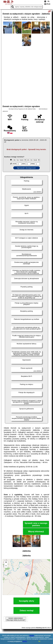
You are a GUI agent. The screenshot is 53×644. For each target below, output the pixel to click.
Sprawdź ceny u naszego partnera (36, 525)
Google (32, 636)
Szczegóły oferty (26, 601)
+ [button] (6, 563)
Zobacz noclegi (26, 611)
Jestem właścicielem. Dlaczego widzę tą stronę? (16, 619)
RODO (25, 641)
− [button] (6, 566)
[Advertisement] (26, 75)
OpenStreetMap (45, 594)
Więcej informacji (36, 532)
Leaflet (36, 594)
